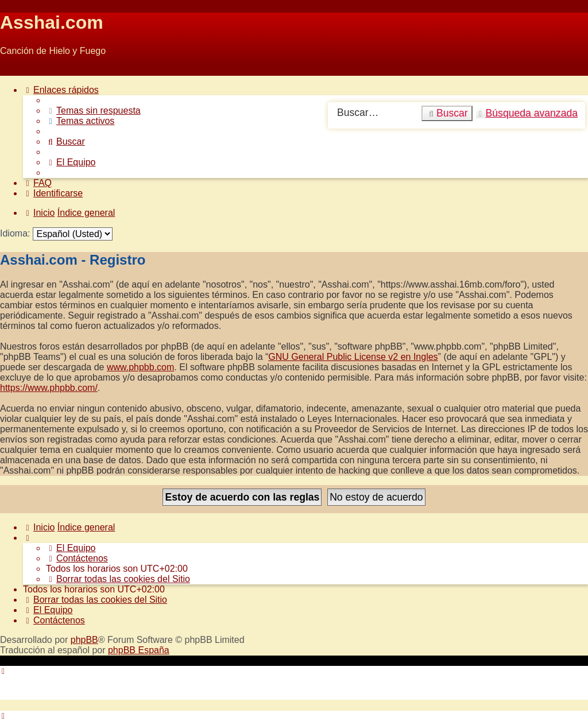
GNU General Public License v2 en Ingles (353, 357)
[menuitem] (93, 111)
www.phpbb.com (140, 367)
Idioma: (15, 233)
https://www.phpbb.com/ (49, 388)
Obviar (13, 70)
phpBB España (139, 650)
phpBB (84, 640)
